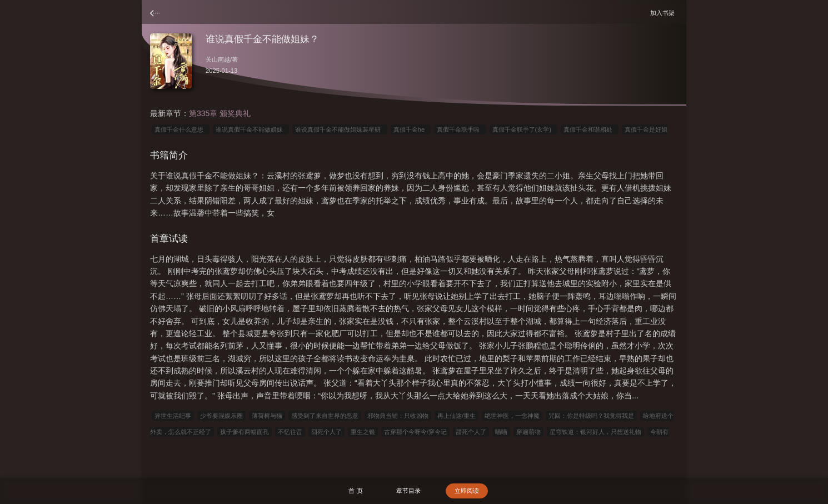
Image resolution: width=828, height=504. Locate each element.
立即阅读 (467, 491)
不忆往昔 (290, 432)
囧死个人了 (326, 432)
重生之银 (363, 432)
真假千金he (411, 129)
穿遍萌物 (528, 432)
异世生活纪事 (173, 416)
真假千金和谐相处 (590, 129)
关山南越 (218, 59)
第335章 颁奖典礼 (220, 113)
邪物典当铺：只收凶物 (398, 416)
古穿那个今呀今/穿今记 (415, 432)
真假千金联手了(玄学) (524, 129)
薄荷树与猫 (267, 416)
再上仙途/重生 (457, 416)
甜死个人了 (471, 432)
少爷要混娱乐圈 (221, 416)
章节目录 (408, 491)
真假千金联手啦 (460, 129)
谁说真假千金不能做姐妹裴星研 (340, 129)
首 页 (355, 491)
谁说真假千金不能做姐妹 (251, 129)
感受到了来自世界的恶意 (325, 416)
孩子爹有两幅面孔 (245, 432)
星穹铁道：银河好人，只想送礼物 (595, 432)
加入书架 (664, 13)
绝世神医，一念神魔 (512, 416)
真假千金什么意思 (181, 129)
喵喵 (501, 432)
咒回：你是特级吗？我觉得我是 (591, 416)
